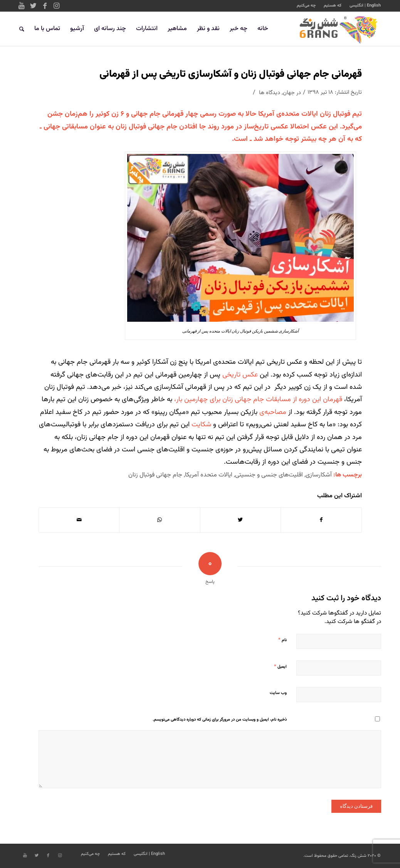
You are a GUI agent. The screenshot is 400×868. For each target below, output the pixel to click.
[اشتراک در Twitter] (240, 520)
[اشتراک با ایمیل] (79, 520)
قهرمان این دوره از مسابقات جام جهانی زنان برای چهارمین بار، (258, 400)
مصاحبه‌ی (273, 412)
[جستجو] (22, 29)
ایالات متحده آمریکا (209, 475)
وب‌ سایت (278, 693)
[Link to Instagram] (56, 6)
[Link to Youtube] (22, 6)
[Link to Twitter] (33, 6)
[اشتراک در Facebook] (321, 520)
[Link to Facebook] (45, 6)
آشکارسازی (319, 475)
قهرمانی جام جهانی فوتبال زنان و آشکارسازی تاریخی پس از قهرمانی (231, 74)
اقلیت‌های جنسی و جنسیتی (269, 475)
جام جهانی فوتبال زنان (155, 475)
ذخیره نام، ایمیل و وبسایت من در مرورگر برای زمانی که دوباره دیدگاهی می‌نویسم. (220, 720)
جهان (289, 93)
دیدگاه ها (270, 93)
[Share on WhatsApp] (160, 520)
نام (282, 640)
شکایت (201, 425)
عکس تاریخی (240, 375)
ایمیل (280, 667)
